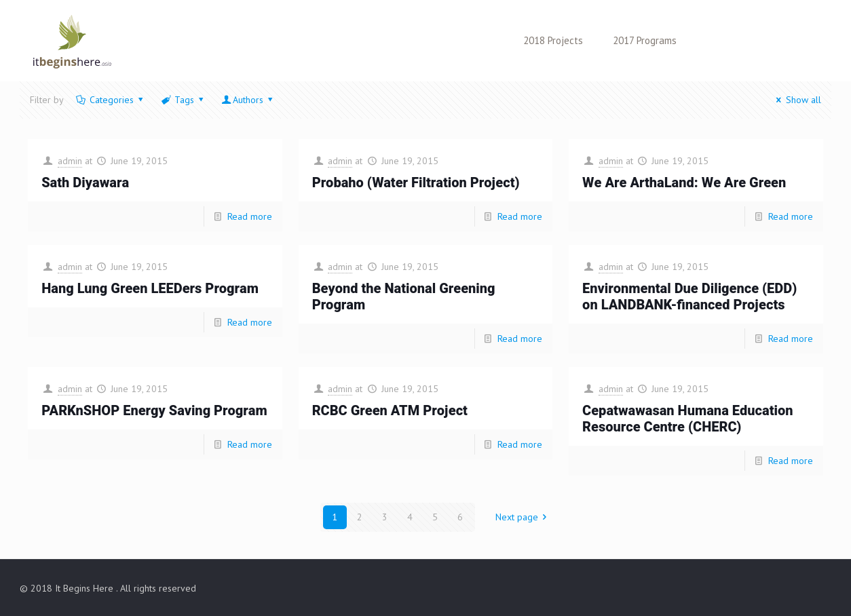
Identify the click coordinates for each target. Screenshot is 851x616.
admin (70, 161)
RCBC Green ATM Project (390, 411)
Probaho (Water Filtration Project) (416, 183)
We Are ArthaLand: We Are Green (684, 183)
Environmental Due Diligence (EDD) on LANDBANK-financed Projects (689, 297)
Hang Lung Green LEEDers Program (150, 289)
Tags (183, 100)
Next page (524, 517)
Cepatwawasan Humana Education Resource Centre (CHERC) (687, 419)
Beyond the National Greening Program (404, 297)
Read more (250, 216)
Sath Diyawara (85, 183)
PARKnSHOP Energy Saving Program (154, 411)
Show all (797, 100)
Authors (248, 100)
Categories (110, 100)
